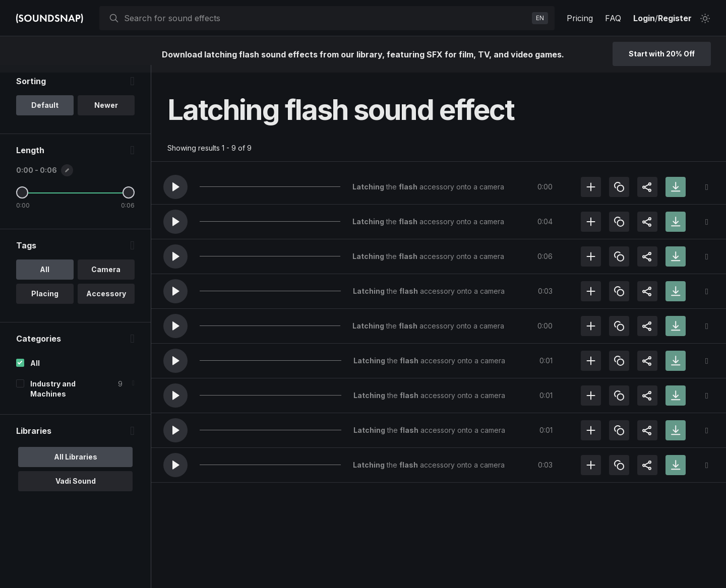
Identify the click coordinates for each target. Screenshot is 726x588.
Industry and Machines (53, 396)
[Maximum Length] (129, 200)
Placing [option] (45, 301)
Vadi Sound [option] (76, 488)
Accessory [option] (106, 301)
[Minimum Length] (22, 200)
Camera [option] (106, 277)
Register (675, 18)
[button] (175, 187)
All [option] (45, 277)
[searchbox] (326, 18)
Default (45, 113)
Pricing (580, 18)
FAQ (613, 18)
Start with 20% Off (662, 54)
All (35, 371)
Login (644, 18)
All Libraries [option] (76, 464)
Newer (106, 113)
